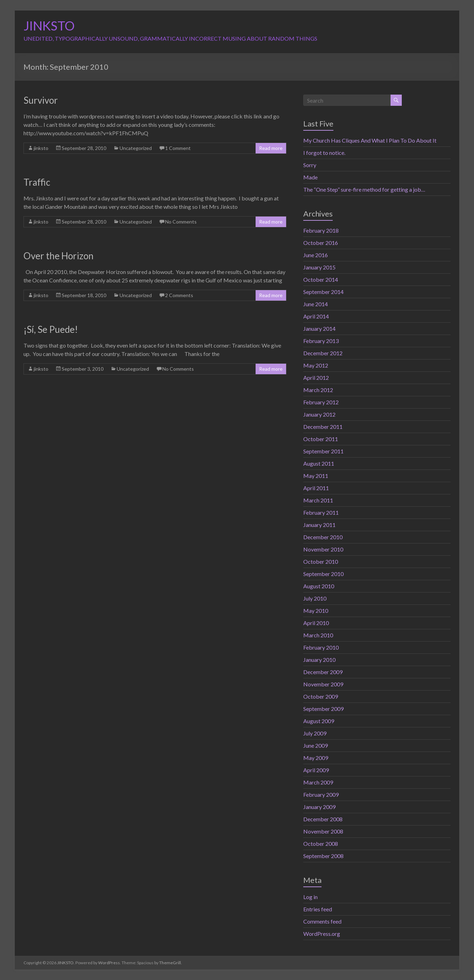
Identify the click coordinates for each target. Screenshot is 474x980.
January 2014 (319, 328)
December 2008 (323, 819)
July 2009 (315, 733)
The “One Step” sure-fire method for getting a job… (364, 189)
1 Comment (178, 148)
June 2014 (316, 304)
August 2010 (319, 586)
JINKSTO (49, 26)
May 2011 (316, 476)
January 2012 (319, 414)
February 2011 (321, 512)
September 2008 (323, 856)
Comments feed (322, 921)
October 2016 (321, 243)
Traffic (37, 182)
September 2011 (323, 451)
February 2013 (321, 341)
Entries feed (318, 909)
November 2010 (323, 549)
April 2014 (316, 316)
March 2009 (318, 782)
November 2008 (323, 831)
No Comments (181, 222)
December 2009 (323, 672)
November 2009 (323, 684)
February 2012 (321, 402)
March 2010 (318, 635)
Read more (271, 148)
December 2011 (323, 427)
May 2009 (316, 758)
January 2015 (319, 267)
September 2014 (323, 292)
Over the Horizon (59, 256)
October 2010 (321, 561)
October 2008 (321, 844)
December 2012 (323, 353)
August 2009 (319, 721)
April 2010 (316, 623)
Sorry (310, 165)
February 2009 (321, 794)
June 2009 (316, 745)
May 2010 (316, 611)
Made (310, 177)
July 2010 (315, 598)
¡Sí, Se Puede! (51, 329)
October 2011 (321, 439)
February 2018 (321, 230)
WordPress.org (322, 934)
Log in (310, 897)
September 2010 (323, 574)
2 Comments (179, 295)
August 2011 (319, 463)
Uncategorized (136, 148)
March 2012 (318, 390)
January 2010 (319, 660)
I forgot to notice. (324, 153)
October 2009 (321, 696)
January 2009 (319, 807)
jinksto (41, 148)
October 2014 (321, 279)
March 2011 (318, 500)
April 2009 (316, 770)
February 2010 (321, 647)
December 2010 (323, 537)
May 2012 (316, 365)
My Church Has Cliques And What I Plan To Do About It (370, 140)
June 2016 (316, 255)
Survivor (41, 100)
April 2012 (316, 378)
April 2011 (316, 488)
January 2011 (319, 525)
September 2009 (323, 709)
